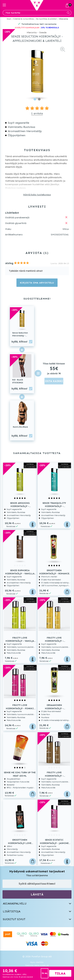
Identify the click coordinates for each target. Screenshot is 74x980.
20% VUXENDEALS (50, 28)
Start (9, 19)
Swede (43, 33)
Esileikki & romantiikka (24, 19)
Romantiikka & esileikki (47, 19)
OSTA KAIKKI (54, 381)
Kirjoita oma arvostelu (37, 283)
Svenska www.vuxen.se (37, 965)
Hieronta (64, 19)
